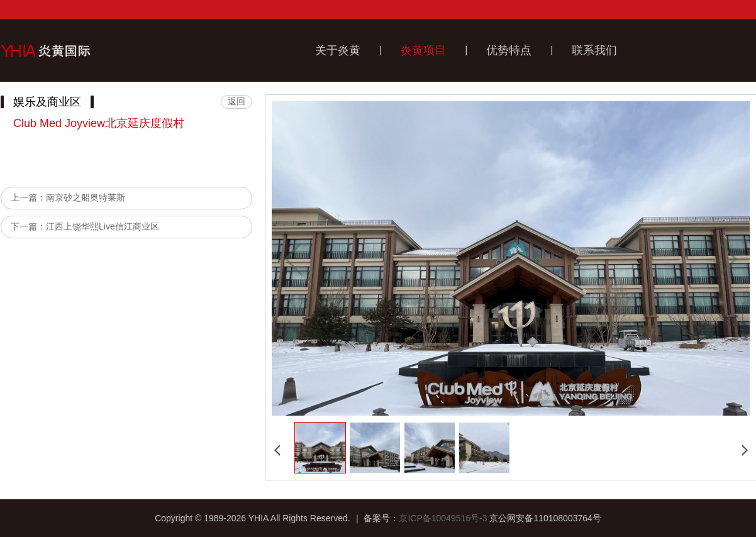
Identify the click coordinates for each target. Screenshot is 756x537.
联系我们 (594, 50)
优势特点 (509, 50)
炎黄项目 (423, 50)
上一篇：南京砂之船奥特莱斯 (68, 197)
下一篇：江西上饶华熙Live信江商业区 (85, 226)
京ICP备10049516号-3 (443, 518)
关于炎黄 (338, 50)
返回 (236, 101)
